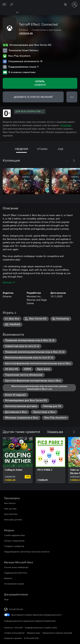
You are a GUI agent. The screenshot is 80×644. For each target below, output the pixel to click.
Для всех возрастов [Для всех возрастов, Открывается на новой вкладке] (30, 112)
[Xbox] (9, 12)
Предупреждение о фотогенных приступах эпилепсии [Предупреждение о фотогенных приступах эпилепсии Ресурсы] (27, 552)
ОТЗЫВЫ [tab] (42, 149)
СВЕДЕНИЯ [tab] (21, 149)
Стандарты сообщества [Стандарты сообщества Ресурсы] (14, 546)
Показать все (55, 431)
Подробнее (66, 125)
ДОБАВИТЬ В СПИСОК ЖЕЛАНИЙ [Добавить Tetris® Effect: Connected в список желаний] (33, 97)
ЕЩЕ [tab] (61, 149)
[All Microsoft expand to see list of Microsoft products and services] (4, 5)
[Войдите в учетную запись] (75, 5)
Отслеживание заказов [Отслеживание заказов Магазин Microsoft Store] (14, 584)
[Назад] (67, 161)
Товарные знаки (33, 633)
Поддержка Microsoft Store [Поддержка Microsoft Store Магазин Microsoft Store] (16, 573)
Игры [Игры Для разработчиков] (6, 599)
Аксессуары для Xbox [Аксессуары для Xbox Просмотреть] (13, 520)
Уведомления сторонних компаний (57, 633)
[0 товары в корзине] (66, 5)
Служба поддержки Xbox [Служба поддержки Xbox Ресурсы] (14, 535)
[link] (18, 460)
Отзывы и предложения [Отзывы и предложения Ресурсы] (14, 541)
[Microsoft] (40, 3)
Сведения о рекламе (13, 638)
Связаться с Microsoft (13, 628)
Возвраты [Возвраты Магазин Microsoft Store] (8, 578)
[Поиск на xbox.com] (12, 4)
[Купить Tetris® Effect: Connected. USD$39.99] (40, 83)
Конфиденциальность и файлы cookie (41, 628)
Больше (9, 282)
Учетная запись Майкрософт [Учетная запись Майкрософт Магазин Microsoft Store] (16, 567)
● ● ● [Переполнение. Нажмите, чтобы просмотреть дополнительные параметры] (72, 97)
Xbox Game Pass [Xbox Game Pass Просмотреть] (11, 514)
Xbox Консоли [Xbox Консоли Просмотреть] (10, 503)
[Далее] (74, 161)
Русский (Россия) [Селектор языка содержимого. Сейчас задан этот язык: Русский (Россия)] (16, 609)
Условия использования (14, 633)
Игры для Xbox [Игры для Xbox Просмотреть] (10, 509)
